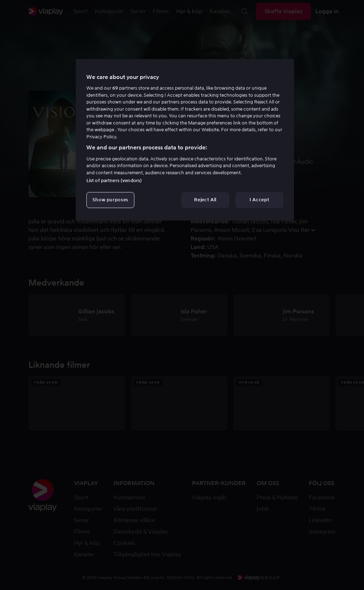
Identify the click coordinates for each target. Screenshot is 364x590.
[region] (185, 140)
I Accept (259, 200)
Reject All (205, 200)
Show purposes (110, 200)
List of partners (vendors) (114, 180)
